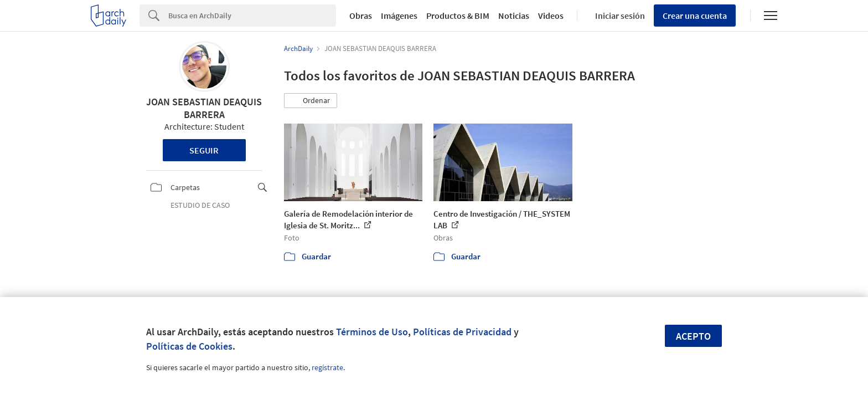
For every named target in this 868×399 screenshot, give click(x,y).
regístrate (327, 367)
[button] (311, 101)
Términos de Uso (372, 332)
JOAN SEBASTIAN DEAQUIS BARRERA (204, 108)
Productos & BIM (458, 16)
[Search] (252, 16)
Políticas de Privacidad (462, 332)
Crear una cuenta (695, 16)
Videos (551, 16)
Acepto (693, 336)
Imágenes (399, 16)
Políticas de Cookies (189, 346)
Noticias (514, 16)
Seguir (204, 150)
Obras (361, 16)
